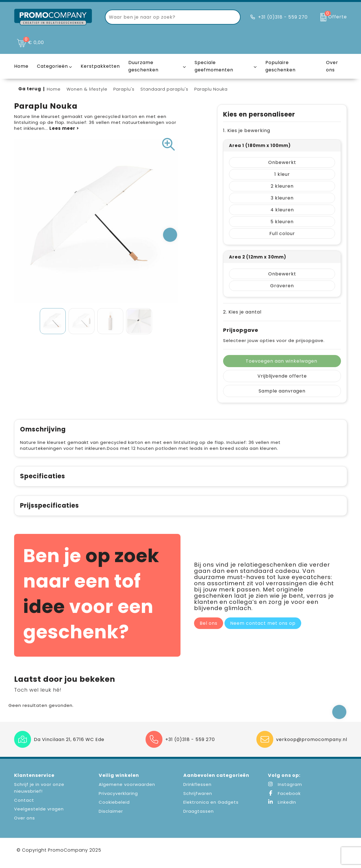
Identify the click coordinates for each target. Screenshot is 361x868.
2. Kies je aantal (242, 312)
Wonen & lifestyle (87, 89)
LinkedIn (282, 808)
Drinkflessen (197, 790)
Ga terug (30, 89)
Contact (24, 806)
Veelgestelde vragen (39, 815)
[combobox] (166, 17)
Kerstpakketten (100, 66)
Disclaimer (111, 817)
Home (54, 89)
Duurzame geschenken (143, 66)
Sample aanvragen (282, 391)
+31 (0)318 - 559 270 (283, 17)
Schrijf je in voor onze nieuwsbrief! (39, 794)
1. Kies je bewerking (247, 131)
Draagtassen (199, 817)
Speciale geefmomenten (214, 66)
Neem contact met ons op (263, 629)
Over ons (25, 824)
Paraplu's (124, 89)
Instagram (285, 790)
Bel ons (209, 629)
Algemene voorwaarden (127, 790)
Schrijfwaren (198, 799)
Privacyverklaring (118, 799)
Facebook (284, 799)
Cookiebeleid (114, 808)
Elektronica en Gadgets (211, 808)
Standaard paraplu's (164, 89)
